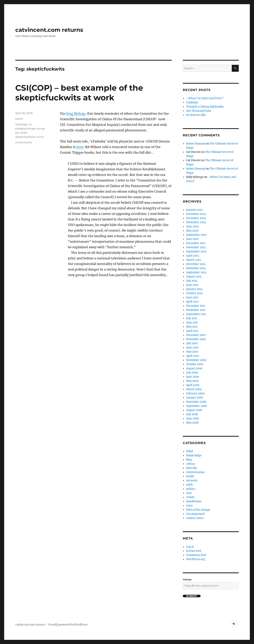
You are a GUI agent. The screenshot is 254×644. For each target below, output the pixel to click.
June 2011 (192, 322)
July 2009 (192, 373)
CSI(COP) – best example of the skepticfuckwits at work (79, 93)
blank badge (194, 455)
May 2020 (192, 231)
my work (192, 481)
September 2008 (196, 406)
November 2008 (196, 402)
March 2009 (194, 389)
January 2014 (194, 289)
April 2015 (192, 256)
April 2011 (192, 331)
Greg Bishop (75, 113)
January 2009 (195, 398)
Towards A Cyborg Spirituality (205, 107)
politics (191, 489)
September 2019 (196, 235)
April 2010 (192, 356)
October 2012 (194, 293)
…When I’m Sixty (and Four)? (205, 98)
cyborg (190, 464)
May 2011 (192, 327)
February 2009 (195, 393)
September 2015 (196, 252)
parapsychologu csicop (30, 128)
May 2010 (192, 352)
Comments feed (196, 555)
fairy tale (192, 468)
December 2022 (196, 218)
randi (24, 133)
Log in (190, 547)
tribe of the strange (198, 510)
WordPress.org (196, 559)
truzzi (40, 137)
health (190, 476)
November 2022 (196, 222)
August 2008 (194, 410)
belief (19, 119)
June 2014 (192, 285)
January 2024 (194, 210)
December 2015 (196, 243)
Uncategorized (195, 514)
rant (189, 493)
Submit (192, 596)
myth (190, 485)
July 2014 (192, 281)
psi (17, 133)
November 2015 (196, 247)
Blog (189, 460)
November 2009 (196, 360)
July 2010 (192, 343)
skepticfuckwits (25, 137)
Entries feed (194, 551)
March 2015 (194, 260)
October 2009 (195, 364)
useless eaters (195, 518)
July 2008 (192, 414)
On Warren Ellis (196, 115)
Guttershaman (195, 472)
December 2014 (196, 264)
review (190, 497)
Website (187, 580)
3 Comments (24, 142)
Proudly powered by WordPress (68, 625)
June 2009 (193, 377)
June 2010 (192, 348)
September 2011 (196, 314)
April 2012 (192, 302)
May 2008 (192, 423)
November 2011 (196, 310)
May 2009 (192, 381)
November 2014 (196, 268)
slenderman (194, 501)
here (80, 147)
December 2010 (196, 335)
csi (30, 124)
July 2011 (192, 318)
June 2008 (192, 419)
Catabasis (192, 102)
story (189, 506)
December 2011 (196, 306)
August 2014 (194, 277)
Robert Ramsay (196, 144)
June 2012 (192, 297)
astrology (21, 124)
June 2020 (192, 226)
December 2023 (196, 214)
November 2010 (196, 339)
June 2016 (192, 239)
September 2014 (196, 272)
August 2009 (194, 368)
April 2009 (193, 385)
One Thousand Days (199, 111)
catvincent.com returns (49, 30)
